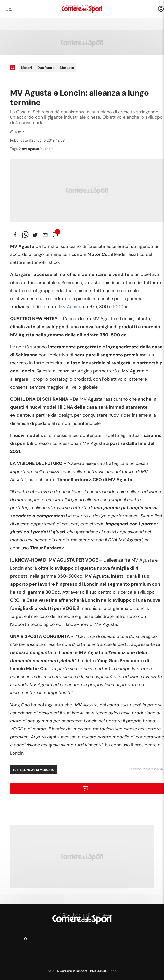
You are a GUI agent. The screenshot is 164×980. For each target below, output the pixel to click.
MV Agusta (70, 307)
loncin (47, 149)
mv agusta (29, 149)
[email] (45, 235)
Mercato (67, 68)
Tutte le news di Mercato (33, 770)
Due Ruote (46, 68)
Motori (27, 68)
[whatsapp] (25, 235)
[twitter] (35, 235)
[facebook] (15, 235)
